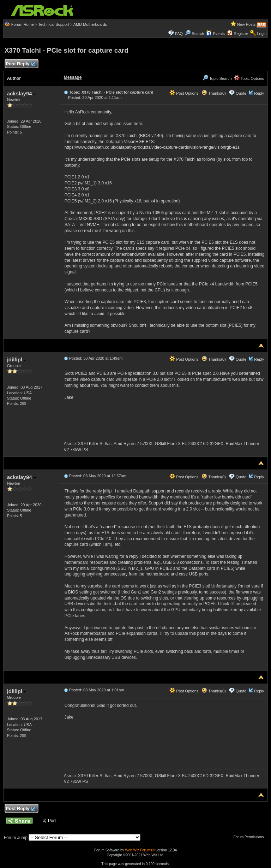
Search (198, 34)
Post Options (184, 93)
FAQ (179, 34)
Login (262, 34)
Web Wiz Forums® (140, 850)
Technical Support (53, 24)
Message (73, 77)
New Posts (246, 24)
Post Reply (20, 64)
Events (215, 34)
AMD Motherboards (90, 24)
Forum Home (23, 24)
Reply (259, 93)
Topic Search (217, 78)
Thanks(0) (213, 93)
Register (241, 34)
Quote (241, 93)
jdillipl (17, 359)
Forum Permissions (250, 837)
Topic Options (249, 78)
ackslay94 (22, 93)
